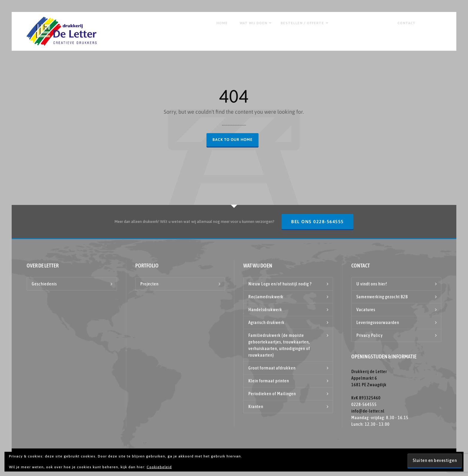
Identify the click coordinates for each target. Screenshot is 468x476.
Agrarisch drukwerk (266, 322)
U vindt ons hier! (372, 284)
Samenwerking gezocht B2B (382, 297)
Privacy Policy (370, 335)
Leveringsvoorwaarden (378, 322)
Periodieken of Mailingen (272, 394)
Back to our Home (233, 140)
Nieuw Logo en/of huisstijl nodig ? (280, 284)
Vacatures (366, 310)
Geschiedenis (44, 284)
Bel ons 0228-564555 (317, 222)
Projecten (149, 284)
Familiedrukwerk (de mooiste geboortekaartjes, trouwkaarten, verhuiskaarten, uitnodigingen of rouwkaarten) (279, 345)
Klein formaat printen (269, 381)
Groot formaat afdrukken (272, 368)
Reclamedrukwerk (266, 297)
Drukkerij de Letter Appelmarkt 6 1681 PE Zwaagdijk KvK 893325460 (369, 385)
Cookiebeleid (159, 467)
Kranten (256, 406)
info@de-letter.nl (368, 411)
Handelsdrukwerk (265, 310)
